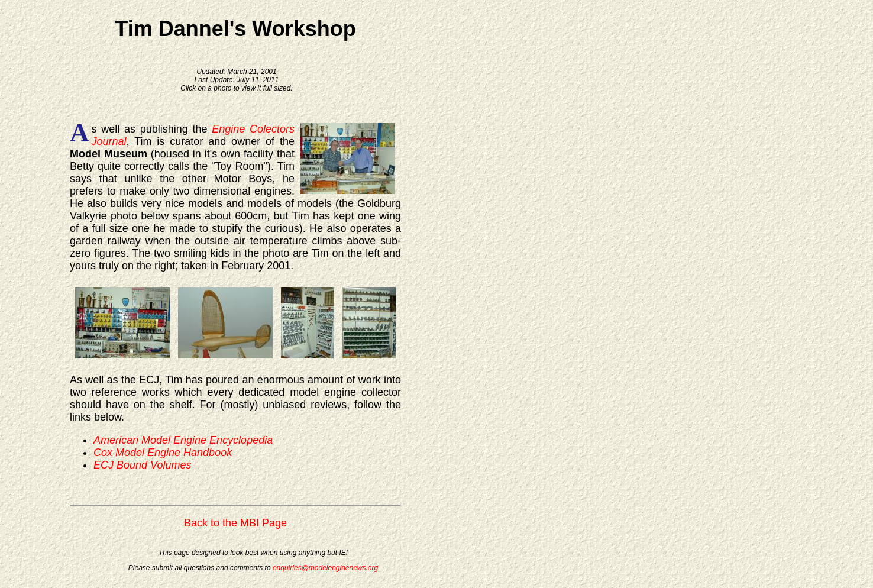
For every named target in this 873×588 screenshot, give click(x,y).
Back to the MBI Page (235, 523)
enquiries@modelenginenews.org (325, 568)
